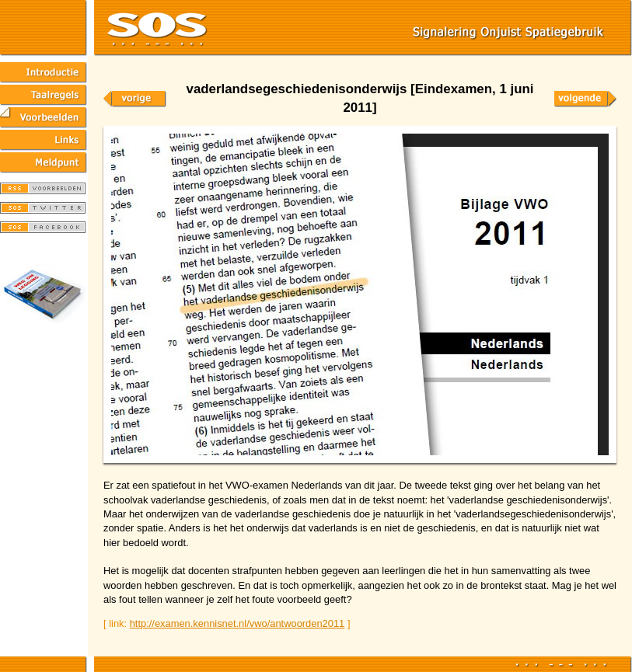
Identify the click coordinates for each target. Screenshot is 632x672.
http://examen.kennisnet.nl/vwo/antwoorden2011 (237, 623)
